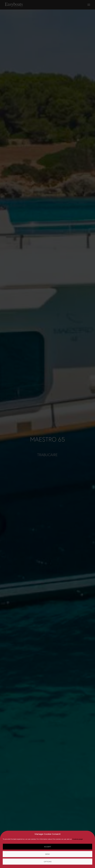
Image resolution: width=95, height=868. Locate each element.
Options (48, 862)
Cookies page (77, 839)
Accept (48, 847)
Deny (47, 854)
